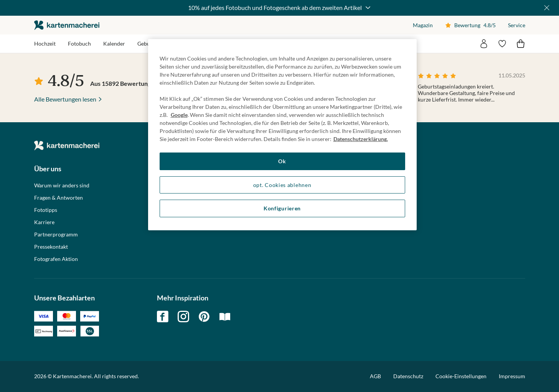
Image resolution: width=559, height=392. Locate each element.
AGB (375, 376)
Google (179, 115)
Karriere (44, 222)
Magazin (423, 25)
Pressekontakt (51, 247)
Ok (282, 161)
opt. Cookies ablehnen (282, 185)
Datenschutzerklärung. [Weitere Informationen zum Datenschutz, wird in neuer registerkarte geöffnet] (361, 139)
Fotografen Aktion (56, 259)
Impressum (512, 376)
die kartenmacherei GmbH (67, 25)
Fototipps (46, 210)
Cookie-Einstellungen (461, 376)
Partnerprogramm (56, 235)
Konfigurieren (282, 208)
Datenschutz (408, 376)
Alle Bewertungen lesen (65, 99)
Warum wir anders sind (62, 185)
